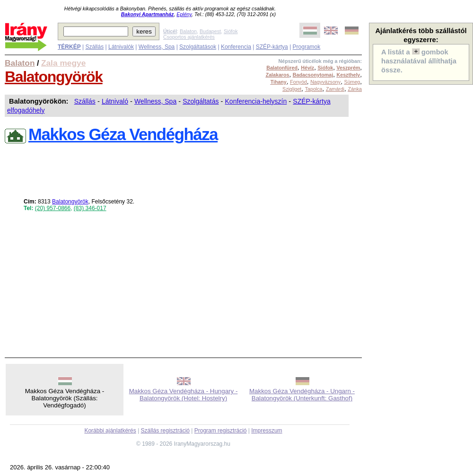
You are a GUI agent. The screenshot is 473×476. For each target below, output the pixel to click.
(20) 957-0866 (53, 208)
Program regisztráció (221, 431)
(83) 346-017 (90, 208)
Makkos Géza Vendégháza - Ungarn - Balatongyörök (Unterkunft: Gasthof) (302, 395)
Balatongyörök (54, 77)
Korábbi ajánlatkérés (110, 431)
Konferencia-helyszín (256, 101)
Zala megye (63, 63)
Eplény (184, 14)
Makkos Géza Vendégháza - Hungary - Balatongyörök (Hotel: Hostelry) (184, 395)
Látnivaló (115, 101)
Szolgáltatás (201, 101)
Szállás (94, 47)
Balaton (188, 31)
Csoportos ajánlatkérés (189, 37)
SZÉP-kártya (272, 47)
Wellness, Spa (157, 47)
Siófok (231, 31)
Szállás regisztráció (165, 431)
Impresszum (267, 431)
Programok (307, 47)
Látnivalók (121, 47)
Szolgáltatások (198, 47)
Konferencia (236, 47)
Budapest (210, 31)
